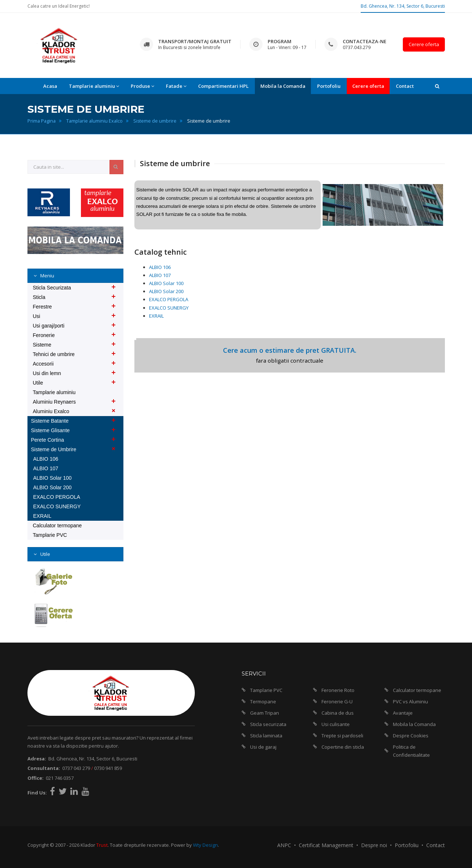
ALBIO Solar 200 (166, 291)
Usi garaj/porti (49, 326)
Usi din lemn (47, 373)
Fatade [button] (176, 86)
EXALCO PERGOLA (169, 299)
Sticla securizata (268, 724)
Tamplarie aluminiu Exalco (94, 121)
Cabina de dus (338, 713)
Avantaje (403, 713)
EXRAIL (156, 316)
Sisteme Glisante (51, 430)
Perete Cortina (48, 440)
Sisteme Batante (50, 421)
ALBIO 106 (160, 267)
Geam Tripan (265, 713)
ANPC (284, 845)
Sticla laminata (266, 736)
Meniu (47, 276)
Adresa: (37, 759)
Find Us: (37, 793)
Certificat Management (326, 845)
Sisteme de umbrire (155, 121)
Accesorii (43, 364)
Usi (37, 316)
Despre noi (374, 845)
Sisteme (42, 345)
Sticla (39, 297)
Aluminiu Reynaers (55, 402)
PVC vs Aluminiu (410, 701)
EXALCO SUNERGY (169, 308)
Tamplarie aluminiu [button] (94, 86)
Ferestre (42, 307)
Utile (38, 383)
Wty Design (205, 845)
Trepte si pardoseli (342, 736)
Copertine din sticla (343, 747)
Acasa (50, 86)
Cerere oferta (424, 44)
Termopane (263, 701)
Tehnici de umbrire (54, 354)
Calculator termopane (57, 525)
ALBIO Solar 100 (166, 283)
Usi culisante (336, 724)
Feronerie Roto (338, 690)
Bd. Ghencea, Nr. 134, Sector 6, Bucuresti (403, 6)
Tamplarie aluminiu (54, 392)
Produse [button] (142, 86)
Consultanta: (44, 768)
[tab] (76, 276)
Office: (36, 778)
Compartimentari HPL (223, 86)
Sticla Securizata (52, 288)
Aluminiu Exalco (51, 411)
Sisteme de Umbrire (54, 449)
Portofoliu (329, 86)
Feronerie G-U (337, 701)
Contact (405, 86)
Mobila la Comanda (283, 86)
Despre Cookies (411, 736)
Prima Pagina (42, 121)
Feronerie (44, 335)
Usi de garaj (263, 747)
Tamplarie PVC (50, 535)
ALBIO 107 (160, 275)
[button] (437, 86)
